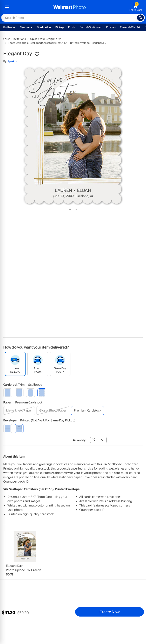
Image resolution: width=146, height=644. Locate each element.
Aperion (12, 61)
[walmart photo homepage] (70, 7)
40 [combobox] (94, 440)
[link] (25, 561)
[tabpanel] (73, 136)
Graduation (44, 27)
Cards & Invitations (15, 39)
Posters (111, 27)
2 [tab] (75, 209)
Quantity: (80, 440)
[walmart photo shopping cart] (135, 7)
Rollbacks (9, 27)
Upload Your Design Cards (46, 39)
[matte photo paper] (19, 411)
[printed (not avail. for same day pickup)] (19, 429)
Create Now (110, 612)
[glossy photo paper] (53, 411)
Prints (72, 27)
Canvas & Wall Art (130, 27)
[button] (37, 54)
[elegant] (30, 393)
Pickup (60, 27)
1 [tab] (69, 209)
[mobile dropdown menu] (7, 7)
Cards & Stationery (91, 27)
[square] (8, 393)
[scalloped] (42, 393)
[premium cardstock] (88, 411)
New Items (26, 27)
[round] (19, 393)
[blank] (8, 429)
